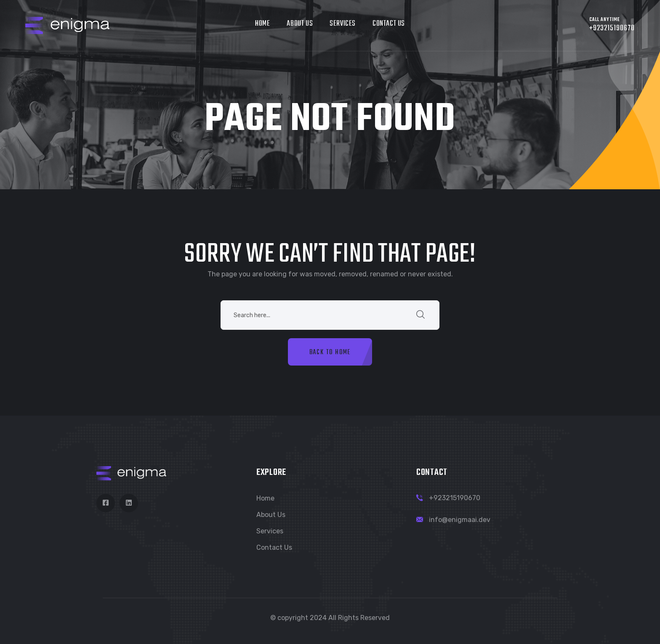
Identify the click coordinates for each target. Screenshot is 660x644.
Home (262, 24)
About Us (300, 24)
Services (343, 24)
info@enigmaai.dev (460, 520)
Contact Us (389, 24)
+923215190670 (455, 498)
